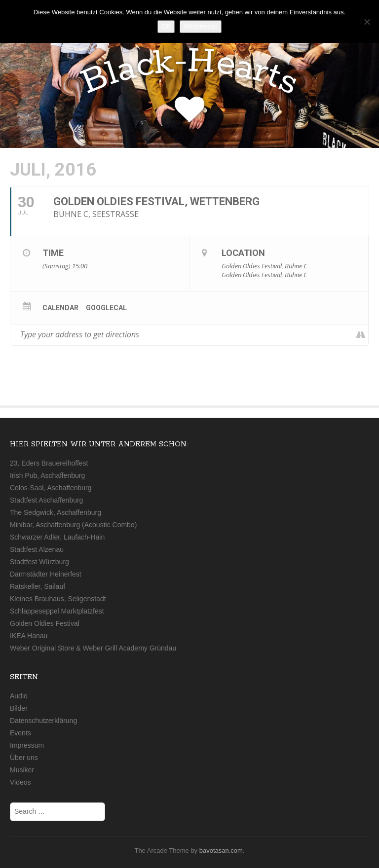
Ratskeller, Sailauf (38, 586)
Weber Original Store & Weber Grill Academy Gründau (93, 648)
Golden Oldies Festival (45, 623)
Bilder (19, 708)
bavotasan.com (221, 850)
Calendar (60, 308)
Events (20, 733)
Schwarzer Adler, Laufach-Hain (57, 537)
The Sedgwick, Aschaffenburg (56, 512)
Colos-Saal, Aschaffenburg (51, 488)
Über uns (24, 758)
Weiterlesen (200, 26)
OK (166, 26)
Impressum (27, 745)
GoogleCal (106, 308)
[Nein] (367, 22)
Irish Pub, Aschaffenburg (47, 475)
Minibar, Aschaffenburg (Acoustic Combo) (73, 525)
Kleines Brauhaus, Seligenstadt (58, 599)
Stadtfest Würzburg (39, 562)
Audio (19, 696)
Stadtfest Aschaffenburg (46, 500)
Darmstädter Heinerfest (46, 574)
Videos (20, 782)
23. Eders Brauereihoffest (49, 463)
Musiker (22, 770)
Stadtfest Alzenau (37, 549)
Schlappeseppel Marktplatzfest (57, 611)
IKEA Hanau (29, 636)
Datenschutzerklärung (43, 721)
